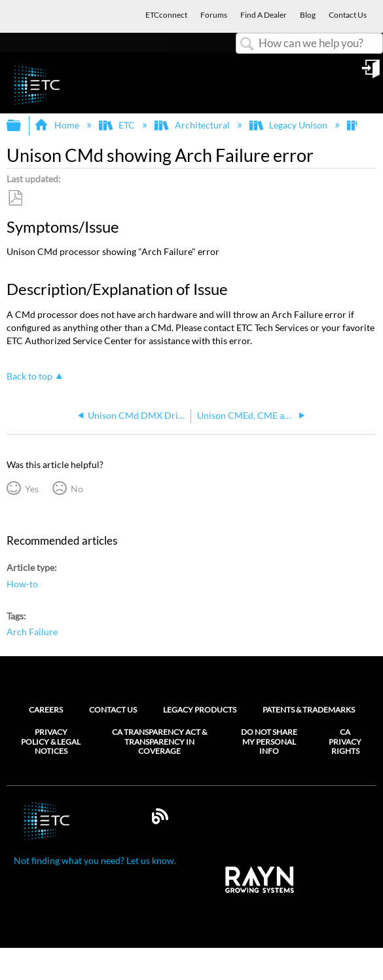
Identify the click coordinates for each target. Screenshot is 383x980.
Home (57, 125)
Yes (32, 489)
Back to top (29, 376)
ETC (118, 125)
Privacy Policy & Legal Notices (51, 742)
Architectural (193, 125)
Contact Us (113, 710)
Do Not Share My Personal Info (269, 742)
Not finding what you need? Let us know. (95, 860)
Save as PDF (15, 198)
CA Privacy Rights (345, 742)
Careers (46, 710)
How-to (22, 584)
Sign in (372, 73)
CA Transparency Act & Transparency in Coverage (159, 742)
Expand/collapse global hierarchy (22, 126)
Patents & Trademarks (309, 710)
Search (247, 44)
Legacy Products (200, 710)
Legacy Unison (289, 125)
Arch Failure (32, 632)
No (77, 489)
